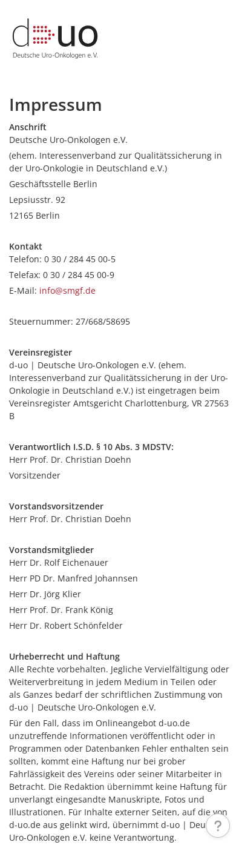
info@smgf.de (67, 290)
